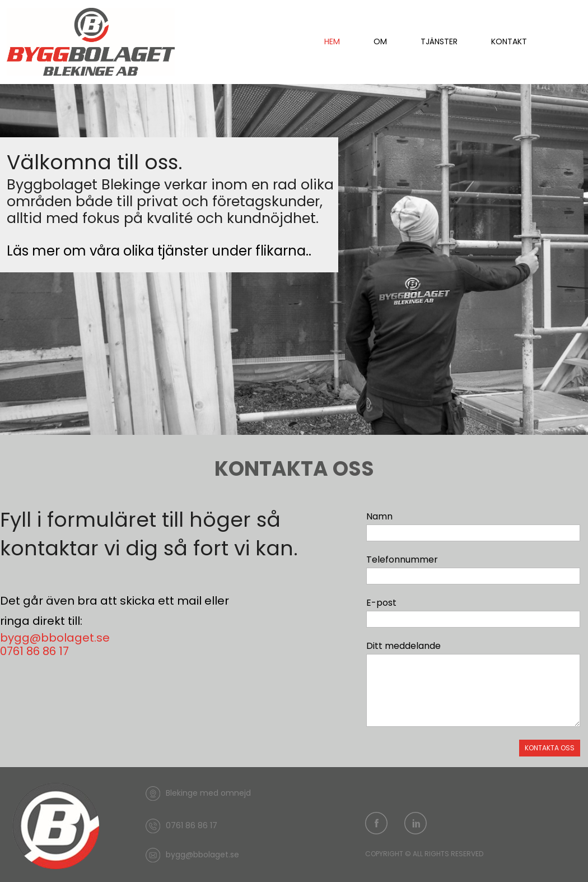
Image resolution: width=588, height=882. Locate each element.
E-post (381, 603)
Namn (379, 516)
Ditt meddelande (403, 646)
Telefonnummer (402, 560)
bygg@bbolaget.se (55, 638)
